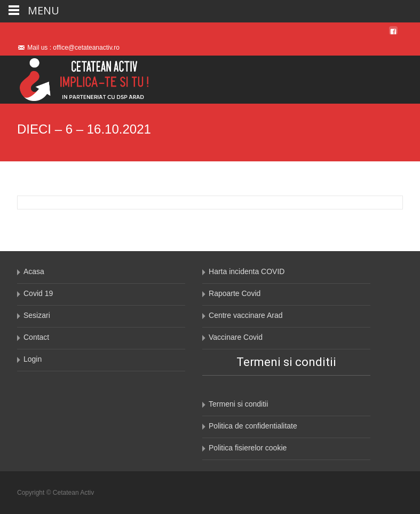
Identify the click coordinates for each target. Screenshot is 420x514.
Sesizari (37, 315)
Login (33, 359)
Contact (36, 337)
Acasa (34, 271)
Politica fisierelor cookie (248, 448)
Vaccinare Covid (236, 337)
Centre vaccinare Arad (246, 315)
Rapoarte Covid (235, 293)
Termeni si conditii (238, 404)
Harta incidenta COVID (247, 271)
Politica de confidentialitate (253, 426)
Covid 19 (38, 293)
